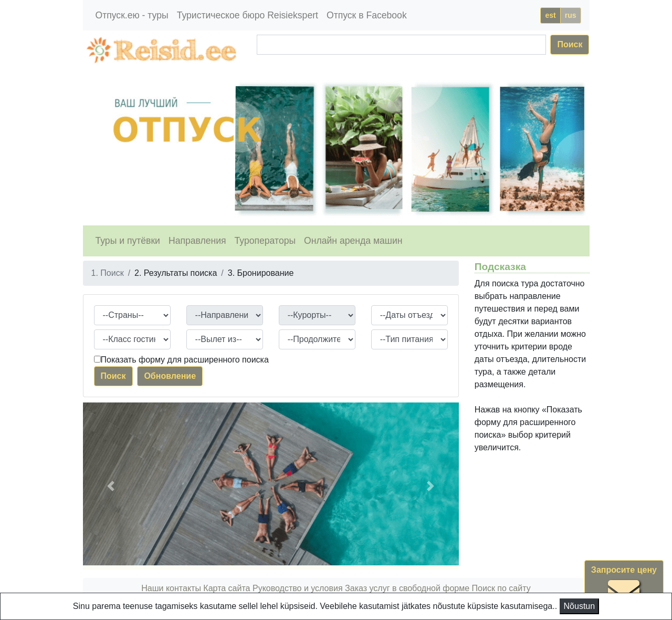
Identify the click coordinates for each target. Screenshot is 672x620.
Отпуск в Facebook (367, 15)
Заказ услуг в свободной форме (407, 588)
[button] (111, 486)
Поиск (570, 44)
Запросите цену (624, 587)
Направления (197, 241)
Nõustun (580, 606)
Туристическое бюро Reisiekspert (248, 15)
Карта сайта (227, 588)
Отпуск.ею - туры (132, 15)
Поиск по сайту (501, 588)
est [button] (550, 15)
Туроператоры (265, 241)
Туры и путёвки (128, 241)
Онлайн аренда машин (353, 241)
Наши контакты (171, 588)
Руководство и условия (298, 588)
